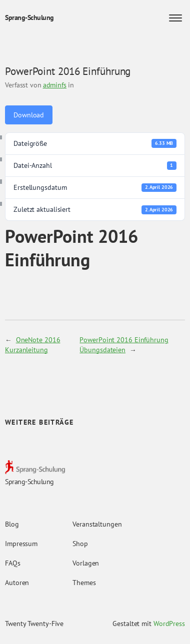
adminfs (55, 85)
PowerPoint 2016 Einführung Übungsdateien (124, 344)
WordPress (169, 624)
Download (29, 115)
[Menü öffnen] (175, 18)
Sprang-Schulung (29, 17)
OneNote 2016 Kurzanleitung (32, 344)
